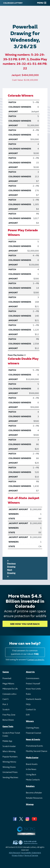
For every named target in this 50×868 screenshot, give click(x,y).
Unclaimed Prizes (10, 772)
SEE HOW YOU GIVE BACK (25, 624)
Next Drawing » (11, 573)
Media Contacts (33, 780)
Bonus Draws (8, 720)
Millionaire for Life (10, 689)
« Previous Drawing (11, 564)
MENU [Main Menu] (42, 3)
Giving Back (31, 775)
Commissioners (33, 678)
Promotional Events (34, 746)
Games (6, 672)
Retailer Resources (34, 798)
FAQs (28, 704)
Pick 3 (5, 704)
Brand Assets (32, 764)
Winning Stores (9, 767)
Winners (30, 721)
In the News (31, 769)
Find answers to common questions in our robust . (25, 652)
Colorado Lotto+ (10, 694)
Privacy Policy (17, 855)
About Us (30, 672)
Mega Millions (8, 684)
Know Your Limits (33, 689)
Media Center (32, 758)
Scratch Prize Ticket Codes (11, 735)
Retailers (30, 786)
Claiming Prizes (33, 728)
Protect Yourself (33, 684)
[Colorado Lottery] (13, 3)
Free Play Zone (9, 715)
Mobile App (7, 741)
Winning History (9, 762)
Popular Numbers (10, 757)
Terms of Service (31, 855)
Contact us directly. (36, 660)
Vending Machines (10, 778)
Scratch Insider (9, 746)
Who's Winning (9, 752)
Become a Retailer (34, 793)
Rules (28, 694)
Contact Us (31, 710)
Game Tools (8, 727)
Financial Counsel (34, 733)
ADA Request (14, 853)
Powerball (7, 678)
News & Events (33, 740)
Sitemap (30, 804)
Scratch (6, 710)
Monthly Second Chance (37, 751)
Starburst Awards (34, 699)
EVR (28, 715)
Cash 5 (6, 699)
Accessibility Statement (31, 853)
